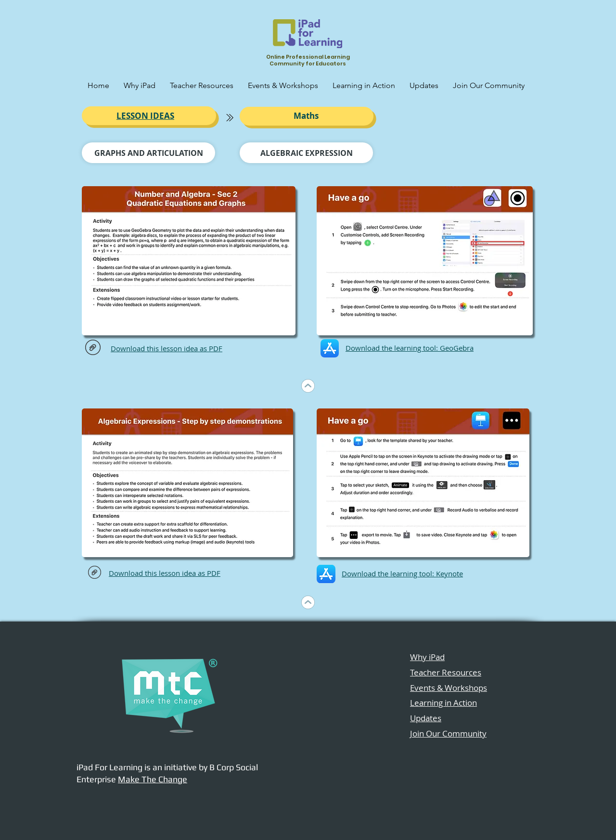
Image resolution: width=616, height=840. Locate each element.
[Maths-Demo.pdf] (95, 573)
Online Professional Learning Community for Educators (308, 60)
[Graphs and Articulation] (148, 153)
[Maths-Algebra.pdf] (93, 349)
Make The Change (153, 779)
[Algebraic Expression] (306, 153)
